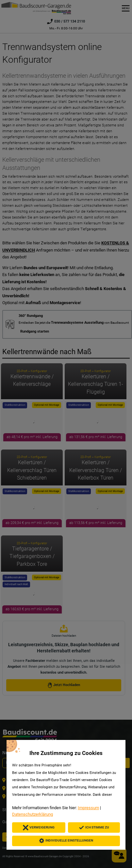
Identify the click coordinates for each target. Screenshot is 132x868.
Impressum (88, 808)
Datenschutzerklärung (33, 814)
